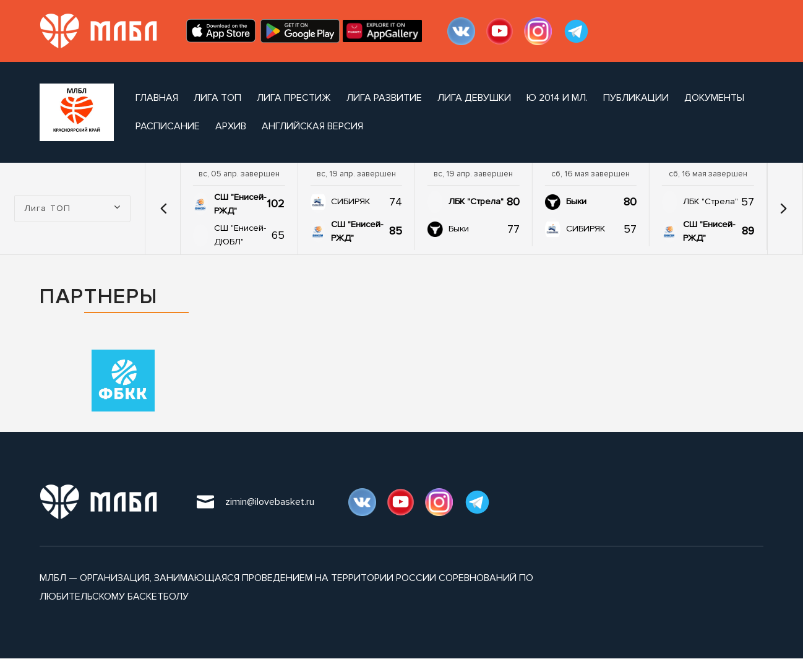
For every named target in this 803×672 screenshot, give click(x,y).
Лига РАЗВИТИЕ (384, 98)
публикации (636, 98)
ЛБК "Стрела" (476, 201)
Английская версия (312, 126)
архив (231, 126)
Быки (459, 229)
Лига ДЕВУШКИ (474, 98)
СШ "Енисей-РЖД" (240, 204)
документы (714, 98)
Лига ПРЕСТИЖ (294, 98)
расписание (168, 126)
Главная (157, 98)
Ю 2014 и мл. (557, 98)
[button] (164, 209)
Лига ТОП (217, 98)
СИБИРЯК (350, 201)
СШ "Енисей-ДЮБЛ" (240, 235)
